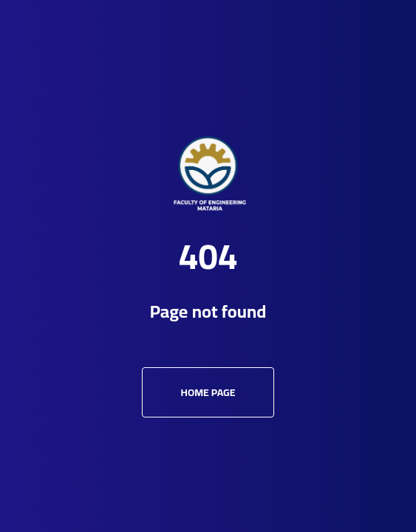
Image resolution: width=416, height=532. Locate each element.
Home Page (208, 392)
